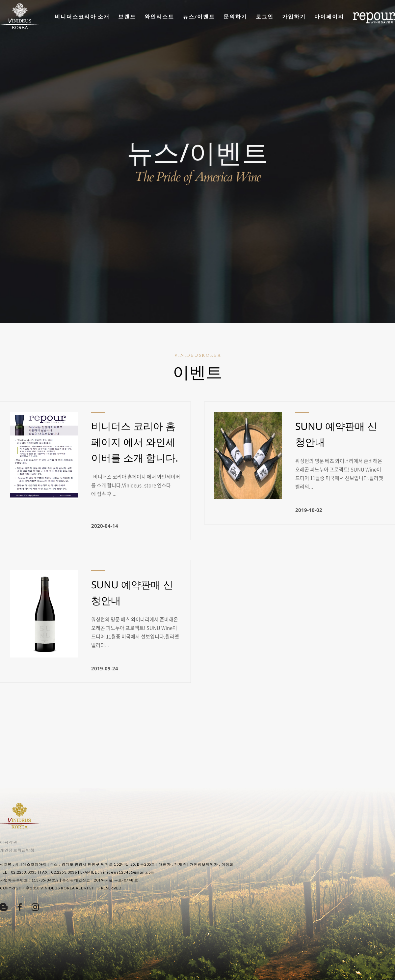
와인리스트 (159, 16)
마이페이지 (329, 16)
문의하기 (235, 16)
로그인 (265, 16)
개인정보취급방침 (17, 850)
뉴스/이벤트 (199, 16)
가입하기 (294, 16)
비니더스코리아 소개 (82, 16)
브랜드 (127, 16)
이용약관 (9, 842)
